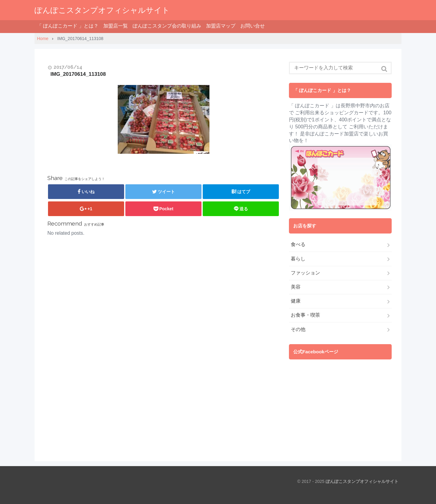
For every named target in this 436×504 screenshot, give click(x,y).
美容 (296, 287)
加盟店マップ (221, 26)
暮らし (298, 259)
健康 (296, 301)
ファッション (305, 273)
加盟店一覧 (116, 26)
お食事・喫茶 (305, 315)
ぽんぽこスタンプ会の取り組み (167, 26)
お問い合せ (253, 26)
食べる (298, 244)
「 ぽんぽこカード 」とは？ (68, 26)
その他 (298, 329)
